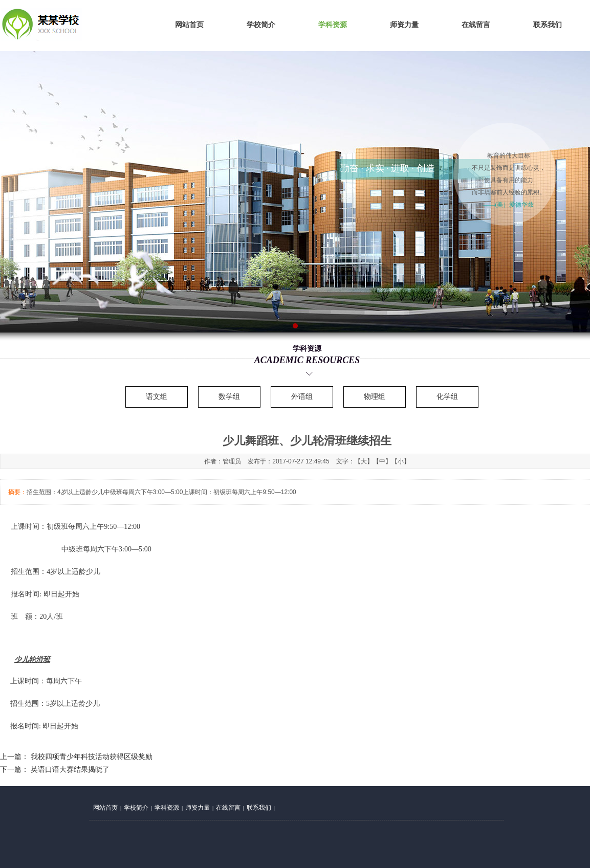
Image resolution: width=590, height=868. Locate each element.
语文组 (157, 397)
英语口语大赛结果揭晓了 (70, 770)
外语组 (302, 397)
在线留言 (476, 25)
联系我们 (548, 25)
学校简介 (261, 25)
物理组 (375, 397)
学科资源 (333, 25)
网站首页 (189, 25)
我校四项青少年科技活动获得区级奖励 (92, 757)
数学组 (229, 397)
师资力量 (404, 25)
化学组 (447, 397)
